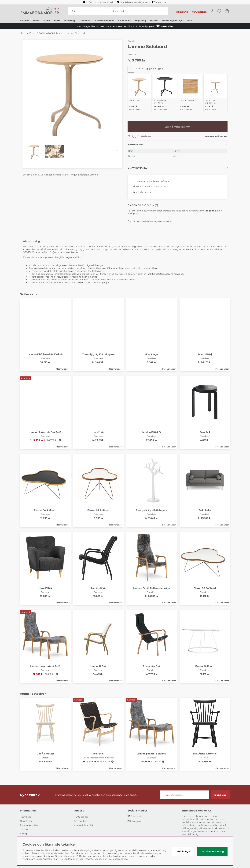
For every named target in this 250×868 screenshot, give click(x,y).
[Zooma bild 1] (72, 90)
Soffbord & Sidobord (50, 33)
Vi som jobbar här (84, 825)
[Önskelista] (219, 11)
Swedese (132, 41)
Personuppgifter (29, 825)
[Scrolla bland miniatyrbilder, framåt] (117, 151)
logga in (210, 211)
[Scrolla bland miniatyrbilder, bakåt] (28, 151)
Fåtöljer (24, 21)
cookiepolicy (120, 859)
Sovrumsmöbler (105, 21)
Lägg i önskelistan (139, 136)
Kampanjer (183, 12)
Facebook (136, 816)
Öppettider (160, 2)
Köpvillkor (26, 817)
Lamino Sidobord (75, 33)
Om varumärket (138, 168)
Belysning (140, 21)
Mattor (154, 21)
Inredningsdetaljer (173, 21)
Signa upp (221, 795)
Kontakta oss (81, 817)
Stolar (47, 21)
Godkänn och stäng (212, 851)
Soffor (36, 21)
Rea (190, 21)
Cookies (24, 829)
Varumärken (199, 12)
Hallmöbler (124, 21)
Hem (23, 33)
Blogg (23, 834)
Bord (57, 21)
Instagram (136, 821)
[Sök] (118, 11)
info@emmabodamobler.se (63, 252)
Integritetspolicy (93, 859)
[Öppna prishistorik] (60, 440)
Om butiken (81, 821)
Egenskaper (135, 144)
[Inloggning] (212, 11)
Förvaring (69, 21)
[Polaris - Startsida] (40, 11)
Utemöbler (85, 21)
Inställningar (183, 851)
